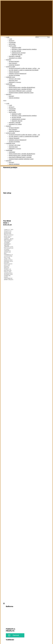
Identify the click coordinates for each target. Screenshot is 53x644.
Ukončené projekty (14, 65)
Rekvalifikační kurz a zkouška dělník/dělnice (22, 88)
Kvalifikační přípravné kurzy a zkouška (20, 91)
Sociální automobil (14, 75)
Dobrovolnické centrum (19, 53)
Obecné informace (14, 98)
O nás (8, 37)
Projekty (9, 60)
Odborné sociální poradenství (18, 74)
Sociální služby (11, 67)
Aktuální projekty (14, 62)
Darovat (16, 635)
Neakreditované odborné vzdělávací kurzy (21, 93)
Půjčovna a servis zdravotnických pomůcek (24, 49)
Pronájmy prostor (17, 55)
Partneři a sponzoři (15, 56)
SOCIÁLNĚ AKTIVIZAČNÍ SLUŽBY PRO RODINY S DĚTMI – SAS (24, 68)
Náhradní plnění (16, 48)
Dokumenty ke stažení (15, 58)
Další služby (12, 46)
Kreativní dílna (13, 81)
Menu (5, 101)
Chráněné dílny (11, 77)
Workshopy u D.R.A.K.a (15, 82)
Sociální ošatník (16, 51)
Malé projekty (13, 63)
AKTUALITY (12, 41)
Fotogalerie (12, 43)
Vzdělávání (9, 84)
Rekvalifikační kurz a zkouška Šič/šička (20, 89)
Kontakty (9, 94)
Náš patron (12, 44)
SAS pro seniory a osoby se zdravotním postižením (24, 70)
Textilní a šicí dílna (15, 79)
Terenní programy (14, 72)
